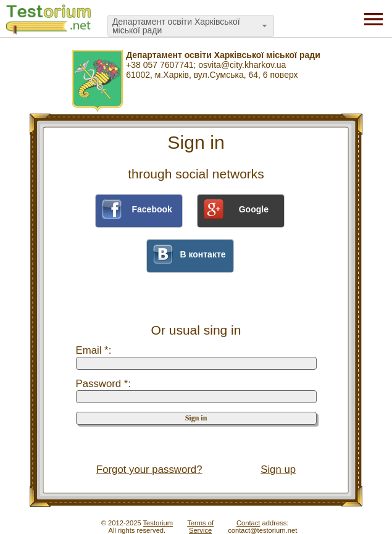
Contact (248, 523)
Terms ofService (200, 527)
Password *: (104, 384)
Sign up (278, 469)
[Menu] (373, 19)
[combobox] (191, 26)
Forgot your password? (149, 469)
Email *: (94, 350)
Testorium (158, 523)
